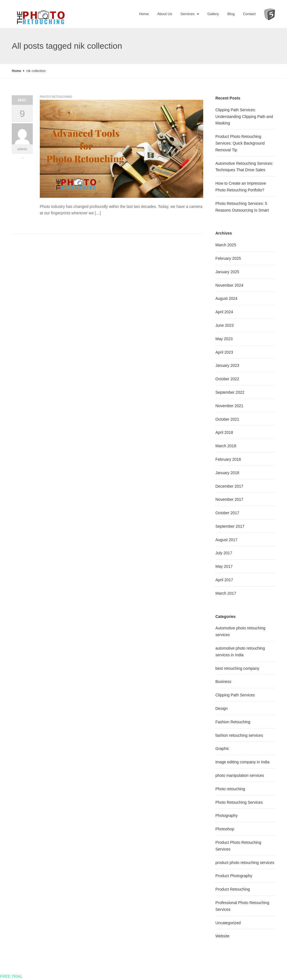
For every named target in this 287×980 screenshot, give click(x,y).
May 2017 (224, 566)
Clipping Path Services (235, 695)
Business (224, 682)
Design (222, 708)
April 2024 (224, 312)
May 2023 (224, 339)
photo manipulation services (240, 775)
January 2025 (227, 272)
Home (144, 14)
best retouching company (237, 668)
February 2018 (228, 459)
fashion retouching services (239, 735)
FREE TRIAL (11, 976)
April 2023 (224, 352)
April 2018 (224, 432)
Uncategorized (228, 923)
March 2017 (226, 593)
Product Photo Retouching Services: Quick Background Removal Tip (240, 143)
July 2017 (224, 553)
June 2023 (225, 325)
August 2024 (227, 298)
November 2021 (230, 406)
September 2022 (230, 392)
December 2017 (230, 486)
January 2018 (227, 473)
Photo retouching (56, 97)
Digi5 (270, 18)
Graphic (222, 749)
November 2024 (230, 285)
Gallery (213, 14)
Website (223, 936)
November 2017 (230, 499)
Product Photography (234, 876)
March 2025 (226, 245)
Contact (249, 14)
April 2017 (224, 580)
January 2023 (227, 365)
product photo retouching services (245, 863)
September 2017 (230, 526)
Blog (231, 14)
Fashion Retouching (233, 722)
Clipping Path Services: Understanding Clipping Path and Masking (244, 117)
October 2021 (227, 419)
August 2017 (227, 540)
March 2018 (226, 446)
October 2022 (227, 379)
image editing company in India (243, 762)
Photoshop (225, 829)
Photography (227, 815)
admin (22, 149)
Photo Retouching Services (239, 802)
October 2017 (227, 513)
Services (188, 14)
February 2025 (228, 258)
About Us (165, 14)
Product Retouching (233, 889)
